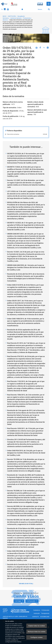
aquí (9, 635)
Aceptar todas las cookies (37, 626)
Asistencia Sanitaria (16, 18)
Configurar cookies (37, 637)
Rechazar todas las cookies (37, 632)
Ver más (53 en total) (26, 584)
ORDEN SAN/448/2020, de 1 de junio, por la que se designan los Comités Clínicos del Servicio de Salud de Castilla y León (26, 267)
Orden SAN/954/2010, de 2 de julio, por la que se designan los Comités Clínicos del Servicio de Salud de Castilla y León (26, 453)
